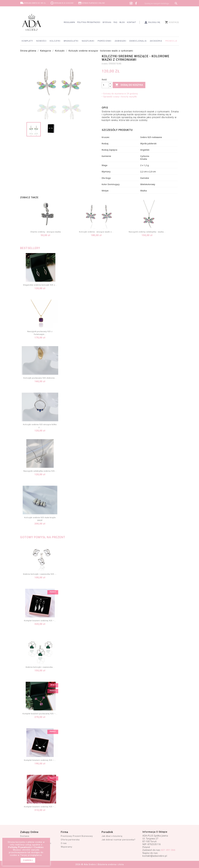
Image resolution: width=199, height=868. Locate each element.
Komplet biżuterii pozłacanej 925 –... (40, 714)
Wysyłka (107, 22)
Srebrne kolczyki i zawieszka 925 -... (40, 574)
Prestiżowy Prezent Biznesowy (77, 836)
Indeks (105, 64)
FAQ (115, 22)
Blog (122, 22)
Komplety (27, 41)
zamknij (28, 860)
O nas (64, 843)
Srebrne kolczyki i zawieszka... (40, 667)
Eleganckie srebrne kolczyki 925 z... (40, 285)
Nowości (41, 41)
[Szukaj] (161, 3)
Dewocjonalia (138, 41)
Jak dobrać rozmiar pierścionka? (118, 840)
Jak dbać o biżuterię (112, 836)
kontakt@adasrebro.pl (155, 856)
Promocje (171, 41)
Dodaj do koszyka (129, 85)
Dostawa (25, 836)
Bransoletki (71, 41)
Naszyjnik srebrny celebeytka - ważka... (147, 232)
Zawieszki (121, 41)
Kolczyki (55, 41)
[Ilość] (105, 85)
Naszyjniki (88, 41)
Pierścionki (105, 41)
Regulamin (69, 22)
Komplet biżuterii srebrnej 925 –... (40, 621)
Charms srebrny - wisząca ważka (46, 232)
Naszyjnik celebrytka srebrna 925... (40, 471)
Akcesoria (156, 41)
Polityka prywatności (89, 22)
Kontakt (132, 22)
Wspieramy (67, 847)
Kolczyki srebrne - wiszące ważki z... (96, 232)
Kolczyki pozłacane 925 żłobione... (40, 378)
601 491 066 (168, 850)
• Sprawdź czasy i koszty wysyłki (119, 97)
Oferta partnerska (70, 840)
